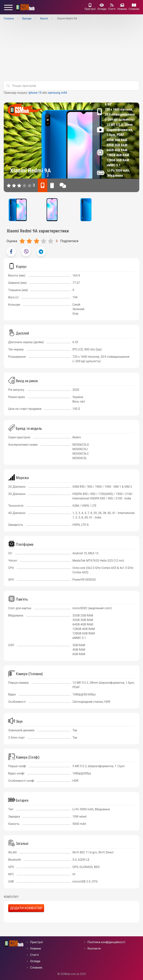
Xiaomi (44, 18)
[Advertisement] (71, 52)
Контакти (94, 949)
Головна (9, 18)
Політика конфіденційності (106, 942)
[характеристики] (43, 185)
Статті (112, 7)
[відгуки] (63, 185)
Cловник (134, 7)
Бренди (27, 18)
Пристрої (90, 7)
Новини (122, 7)
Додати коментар (26, 908)
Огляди (102, 7)
